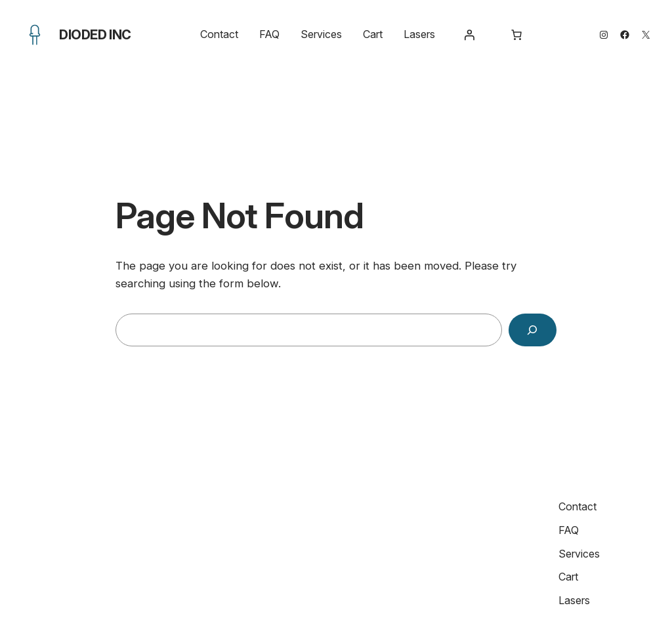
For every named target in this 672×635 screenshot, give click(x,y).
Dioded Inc (95, 35)
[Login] (469, 35)
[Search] (533, 330)
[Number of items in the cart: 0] (516, 35)
